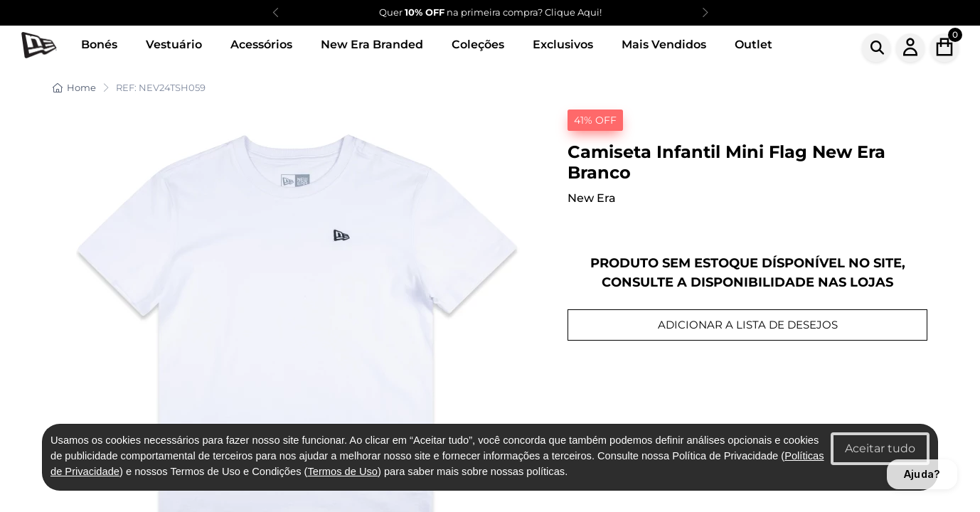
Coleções (478, 44)
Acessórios (261, 44)
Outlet (753, 44)
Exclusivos (563, 44)
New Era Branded (372, 44)
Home (74, 87)
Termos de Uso (342, 471)
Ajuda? (922, 474)
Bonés (99, 44)
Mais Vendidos (664, 44)
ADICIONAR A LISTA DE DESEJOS (748, 325)
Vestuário (174, 44)
